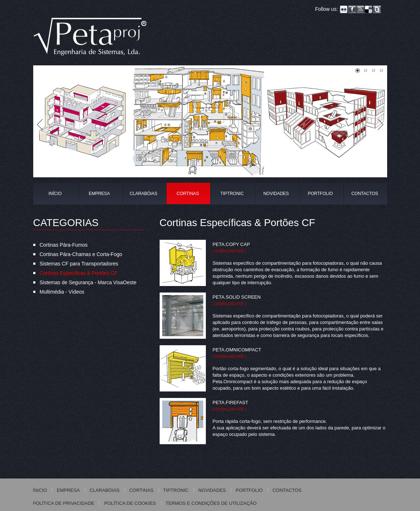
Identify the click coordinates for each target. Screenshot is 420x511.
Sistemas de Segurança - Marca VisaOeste (88, 282)
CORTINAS (188, 194)
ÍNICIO (40, 490)
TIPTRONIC (232, 194)
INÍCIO (55, 194)
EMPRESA (99, 194)
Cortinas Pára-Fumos (64, 245)
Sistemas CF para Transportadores (79, 264)
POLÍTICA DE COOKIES (130, 503)
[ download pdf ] (230, 251)
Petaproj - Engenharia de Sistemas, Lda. (90, 39)
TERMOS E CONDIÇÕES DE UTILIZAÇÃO (211, 503)
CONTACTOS (365, 194)
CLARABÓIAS (144, 194)
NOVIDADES (276, 194)
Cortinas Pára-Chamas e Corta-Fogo (81, 254)
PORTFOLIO (320, 194)
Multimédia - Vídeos (62, 292)
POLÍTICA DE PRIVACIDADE (64, 503)
